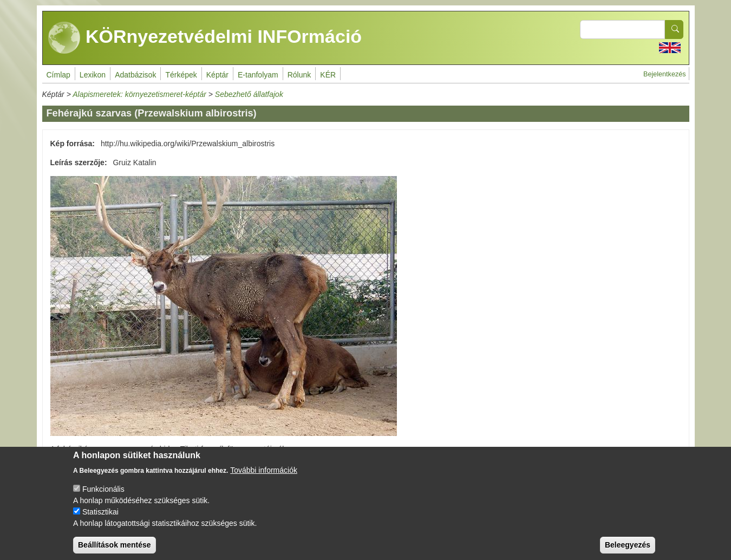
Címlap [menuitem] (58, 75)
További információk (264, 478)
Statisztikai (100, 519)
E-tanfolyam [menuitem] (258, 75)
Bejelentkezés (664, 74)
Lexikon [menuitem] (93, 75)
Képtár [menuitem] (217, 75)
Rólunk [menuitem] (299, 75)
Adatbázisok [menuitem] (135, 75)
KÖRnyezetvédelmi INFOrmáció (205, 38)
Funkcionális (103, 497)
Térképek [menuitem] (181, 75)
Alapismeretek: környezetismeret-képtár (139, 94)
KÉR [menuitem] (328, 75)
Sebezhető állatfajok (249, 94)
